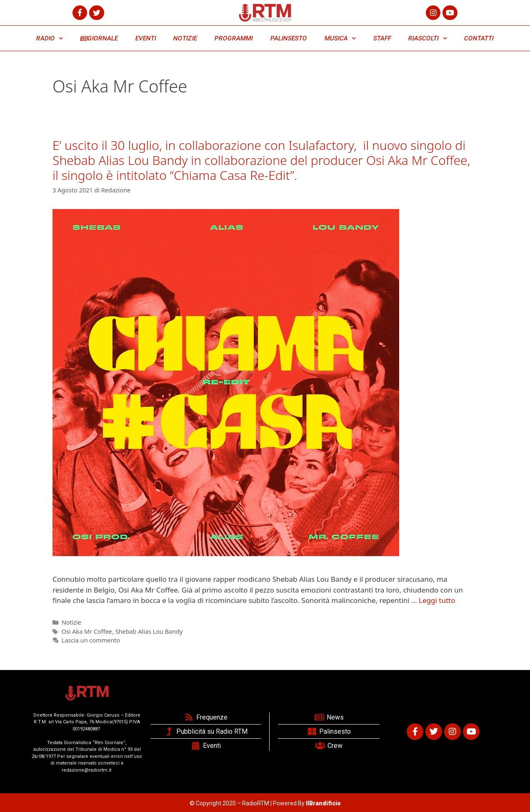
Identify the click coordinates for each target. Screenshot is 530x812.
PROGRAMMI (234, 38)
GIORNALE (99, 38)
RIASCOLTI (428, 39)
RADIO (50, 39)
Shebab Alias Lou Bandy (149, 631)
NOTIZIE (185, 38)
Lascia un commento (91, 640)
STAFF (382, 38)
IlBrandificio (323, 803)
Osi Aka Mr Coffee (87, 631)
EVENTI (146, 38)
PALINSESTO (289, 38)
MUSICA (340, 39)
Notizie (71, 622)
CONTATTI (479, 38)
